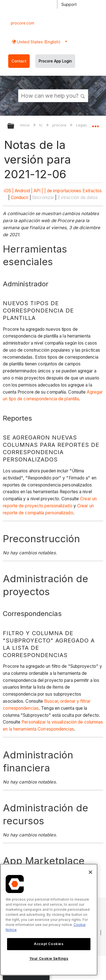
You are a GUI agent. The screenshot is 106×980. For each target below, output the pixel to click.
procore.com (22, 23)
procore (60, 125)
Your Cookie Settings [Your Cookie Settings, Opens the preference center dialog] (49, 958)
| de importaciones (63, 191)
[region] (49, 920)
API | (38, 191)
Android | (24, 191)
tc (42, 125)
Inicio (26, 125)
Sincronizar (43, 197)
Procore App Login (55, 61)
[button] (83, 95)
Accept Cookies (49, 944)
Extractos (92, 191)
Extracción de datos (78, 197)
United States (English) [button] (38, 42)
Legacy (83, 125)
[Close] (90, 872)
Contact (19, 61)
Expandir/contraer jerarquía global (14, 126)
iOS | (9, 191)
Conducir (20, 197)
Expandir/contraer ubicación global (95, 124)
